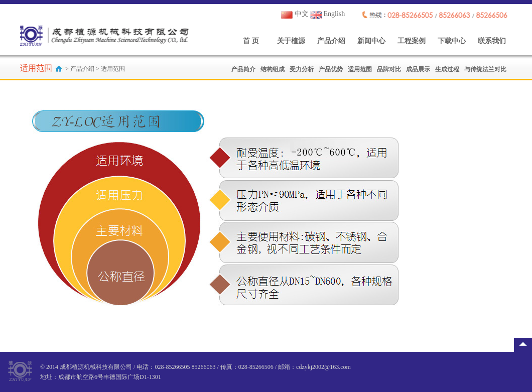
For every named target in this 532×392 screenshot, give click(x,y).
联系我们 (492, 41)
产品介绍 (331, 41)
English (327, 14)
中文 (295, 14)
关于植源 (291, 41)
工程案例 (412, 41)
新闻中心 (371, 41)
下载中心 (452, 41)
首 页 (251, 41)
